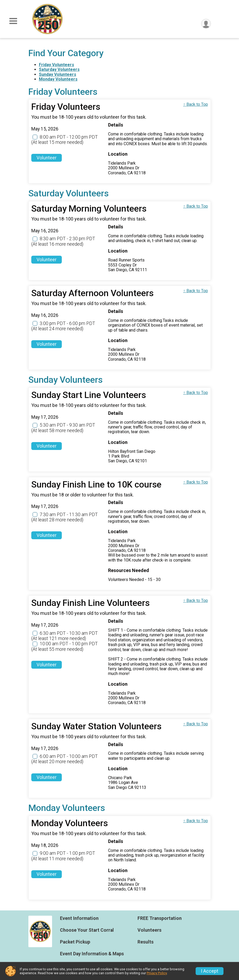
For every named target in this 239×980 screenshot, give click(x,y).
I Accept (210, 971)
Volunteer (47, 158)
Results (146, 942)
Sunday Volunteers (58, 74)
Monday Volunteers (58, 79)
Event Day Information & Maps (92, 954)
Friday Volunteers (57, 65)
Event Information (79, 918)
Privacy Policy (157, 973)
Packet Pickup (75, 942)
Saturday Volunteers (59, 69)
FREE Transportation (160, 918)
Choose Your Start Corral (87, 930)
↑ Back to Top (196, 104)
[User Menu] (206, 24)
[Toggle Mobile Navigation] (13, 21)
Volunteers (149, 930)
